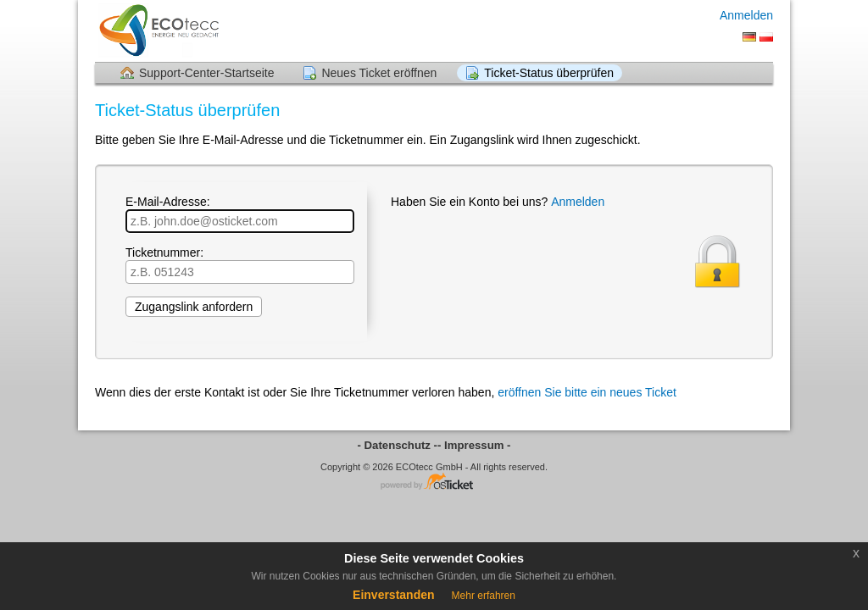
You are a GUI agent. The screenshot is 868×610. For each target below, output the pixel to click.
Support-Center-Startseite (207, 73)
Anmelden (746, 15)
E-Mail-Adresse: (240, 214)
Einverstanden (393, 595)
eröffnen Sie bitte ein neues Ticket (587, 392)
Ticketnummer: (240, 265)
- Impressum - (474, 445)
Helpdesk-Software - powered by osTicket (434, 482)
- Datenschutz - (398, 445)
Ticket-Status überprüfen (549, 73)
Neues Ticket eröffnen (379, 73)
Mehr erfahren (484, 596)
